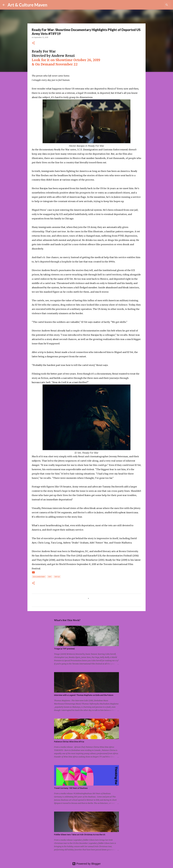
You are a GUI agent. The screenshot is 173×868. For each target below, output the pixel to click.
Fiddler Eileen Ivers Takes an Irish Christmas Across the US (80, 835)
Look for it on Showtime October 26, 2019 (66, 60)
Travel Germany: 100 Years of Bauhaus (71, 788)
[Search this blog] (157, 5)
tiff (50, 577)
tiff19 (57, 577)
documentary (39, 577)
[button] (33, 43)
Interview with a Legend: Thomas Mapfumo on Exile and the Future (84, 695)
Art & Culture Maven (27, 5)
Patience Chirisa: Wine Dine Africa (69, 742)
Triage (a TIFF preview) (64, 649)
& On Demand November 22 (55, 64)
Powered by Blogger (86, 864)
